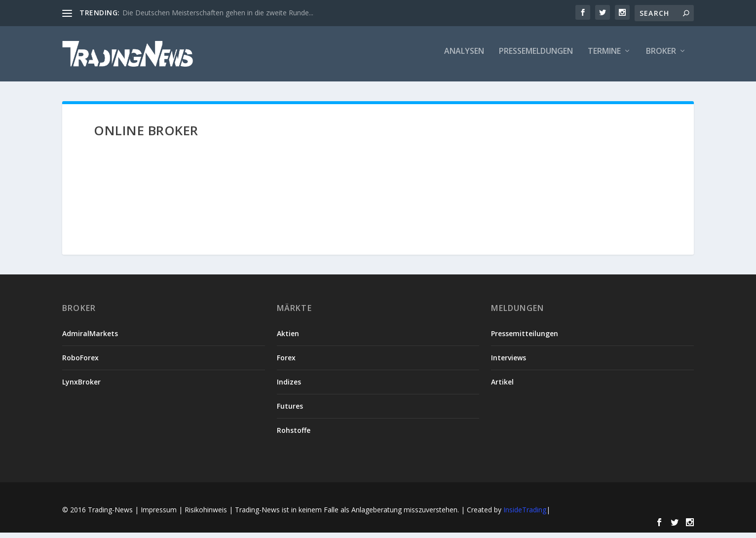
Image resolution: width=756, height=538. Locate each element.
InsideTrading (525, 516)
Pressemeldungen (536, 58)
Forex (286, 364)
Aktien (288, 339)
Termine (604, 58)
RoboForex (80, 364)
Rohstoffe (294, 436)
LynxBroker (81, 388)
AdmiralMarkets (90, 339)
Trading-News (110, 516)
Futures (290, 412)
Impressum (159, 516)
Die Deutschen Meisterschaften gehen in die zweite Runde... (218, 13)
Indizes (289, 388)
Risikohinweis (206, 516)
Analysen (464, 58)
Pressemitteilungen (525, 339)
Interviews (509, 364)
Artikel (502, 388)
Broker (661, 58)
